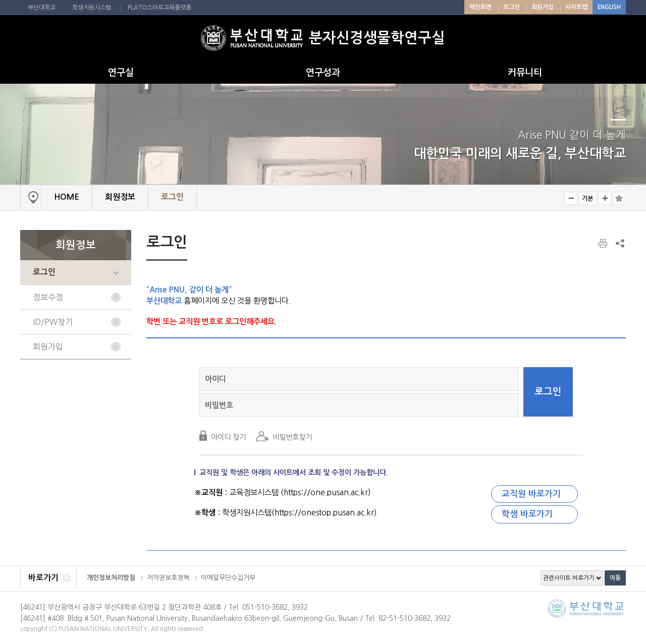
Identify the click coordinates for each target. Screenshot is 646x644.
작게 (571, 198)
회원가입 (543, 7)
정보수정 (48, 297)
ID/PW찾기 (53, 322)
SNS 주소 (619, 243)
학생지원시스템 (92, 8)
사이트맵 (576, 7)
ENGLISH (609, 7)
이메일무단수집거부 (228, 578)
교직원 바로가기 (531, 494)
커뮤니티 (525, 73)
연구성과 (323, 73)
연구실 (121, 73)
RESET (588, 198)
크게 (605, 198)
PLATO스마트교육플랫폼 (159, 8)
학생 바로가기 (527, 514)
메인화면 (480, 7)
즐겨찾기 (619, 198)
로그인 (512, 7)
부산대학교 (42, 8)
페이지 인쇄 (604, 244)
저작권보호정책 (168, 578)
